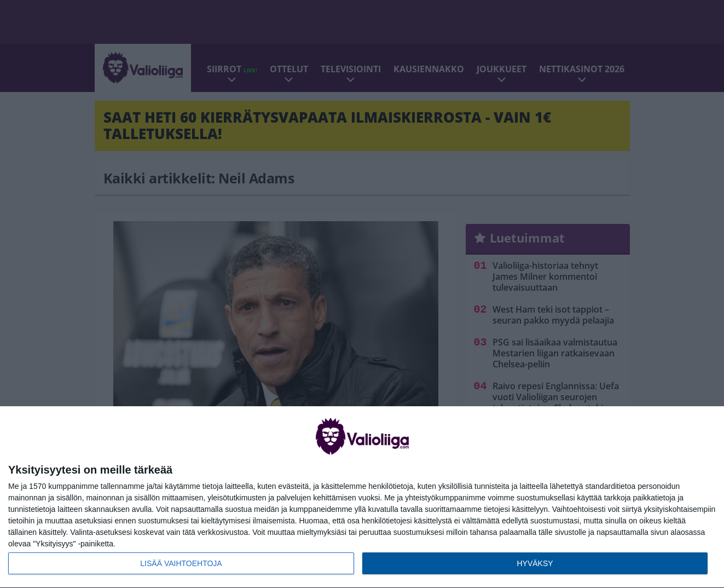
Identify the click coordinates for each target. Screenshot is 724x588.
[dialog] (362, 497)
